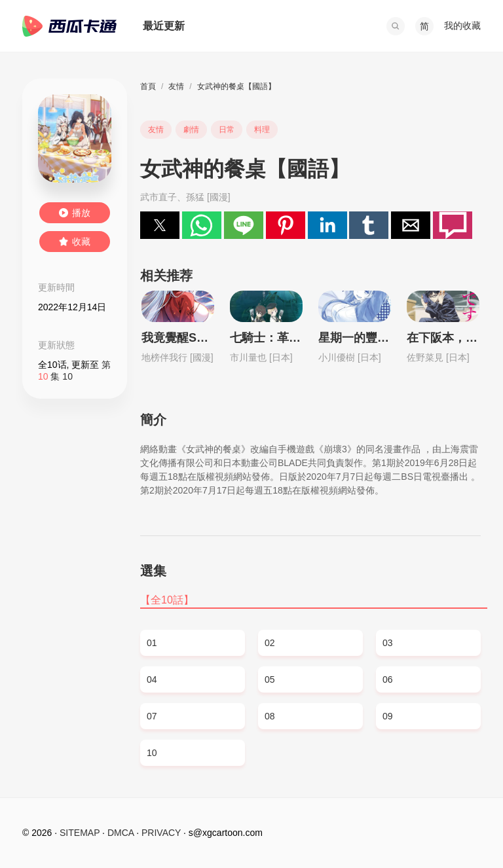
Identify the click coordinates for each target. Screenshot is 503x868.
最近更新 (164, 26)
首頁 (148, 86)
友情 (176, 86)
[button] (396, 26)
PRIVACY (161, 833)
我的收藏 (462, 26)
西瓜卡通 (69, 26)
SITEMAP (80, 833)
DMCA (121, 833)
